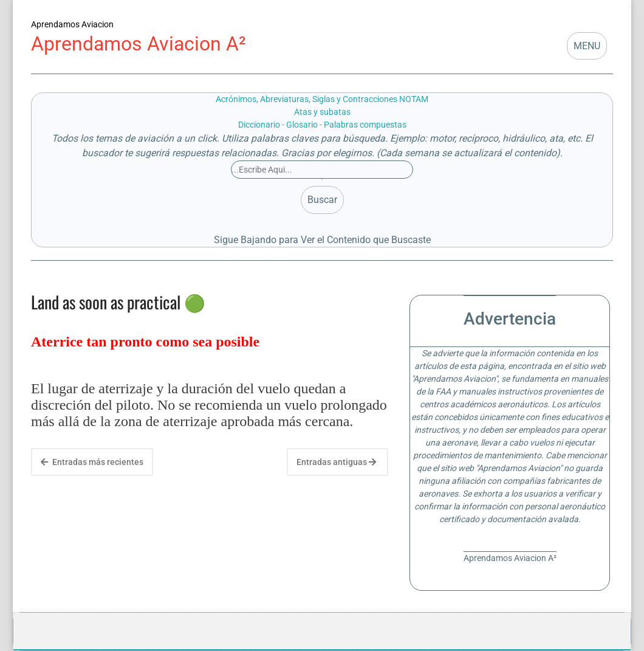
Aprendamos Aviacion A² (139, 44)
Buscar (322, 200)
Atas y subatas (322, 112)
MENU (587, 46)
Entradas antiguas (336, 462)
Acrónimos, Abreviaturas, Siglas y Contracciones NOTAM (322, 99)
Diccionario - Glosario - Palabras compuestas (322, 125)
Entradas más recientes (92, 462)
